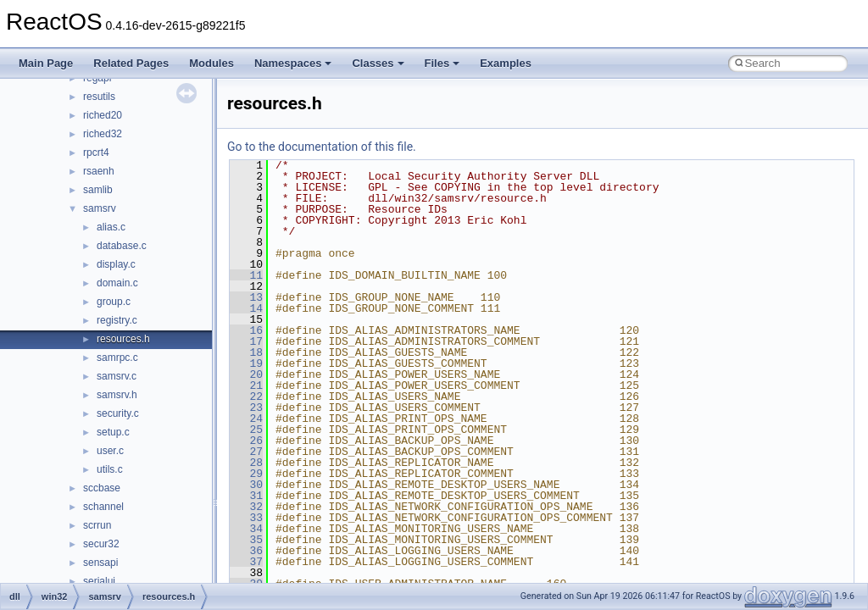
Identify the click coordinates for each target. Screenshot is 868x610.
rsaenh (99, 171)
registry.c (117, 320)
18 (246, 352)
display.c (116, 264)
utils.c (110, 469)
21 (246, 385)
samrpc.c (117, 358)
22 (246, 396)
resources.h (123, 339)
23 (246, 408)
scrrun (97, 525)
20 (246, 374)
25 (246, 430)
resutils (99, 97)
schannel (103, 507)
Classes (378, 63)
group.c (114, 302)
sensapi (100, 563)
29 (246, 474)
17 (246, 341)
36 (246, 551)
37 (246, 562)
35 (246, 540)
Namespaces (293, 63)
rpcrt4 (96, 152)
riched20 (103, 115)
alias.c (111, 227)
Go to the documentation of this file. (322, 147)
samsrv (100, 208)
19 (246, 363)
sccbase (102, 488)
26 (246, 441)
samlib (98, 190)
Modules (211, 63)
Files (442, 63)
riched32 (103, 134)
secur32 (101, 544)
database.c (122, 246)
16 (246, 330)
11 (246, 275)
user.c (110, 451)
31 (246, 496)
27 (246, 452)
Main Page (46, 63)
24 (246, 419)
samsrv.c (117, 376)
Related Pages (131, 63)
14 (246, 308)
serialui (99, 581)
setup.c (113, 432)
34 (246, 529)
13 (246, 297)
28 (246, 463)
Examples (506, 63)
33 (246, 518)
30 (246, 485)
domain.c (117, 283)
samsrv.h (117, 395)
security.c (118, 413)
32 (246, 507)
